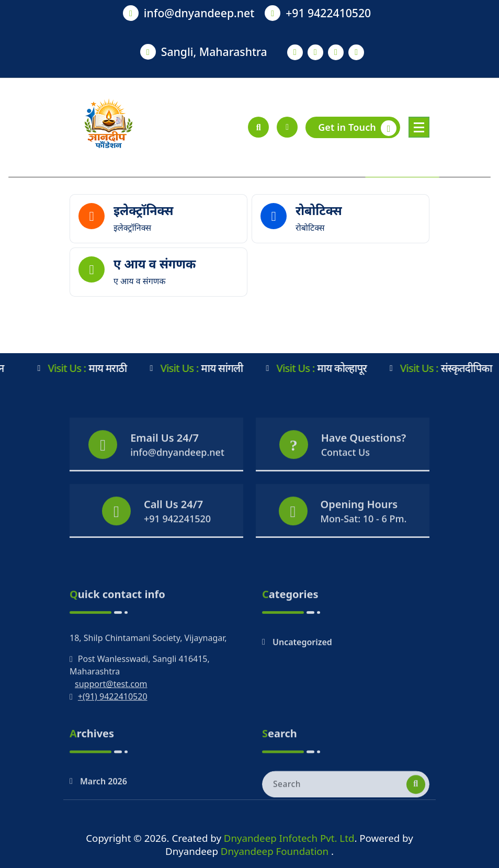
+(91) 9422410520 (113, 740)
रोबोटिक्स (319, 210)
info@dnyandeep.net (199, 13)
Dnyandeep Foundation (276, 851)
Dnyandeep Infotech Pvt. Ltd (289, 838)
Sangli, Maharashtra (214, 52)
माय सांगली (203, 368)
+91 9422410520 (328, 13)
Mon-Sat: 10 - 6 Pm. (364, 538)
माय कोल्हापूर (323, 368)
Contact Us (345, 471)
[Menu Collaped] (419, 127)
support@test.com (111, 727)
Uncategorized (302, 685)
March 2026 (104, 806)
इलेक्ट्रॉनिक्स (143, 210)
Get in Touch (357, 128)
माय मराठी (89, 368)
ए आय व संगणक (155, 264)
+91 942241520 (177, 538)
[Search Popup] (258, 127)
